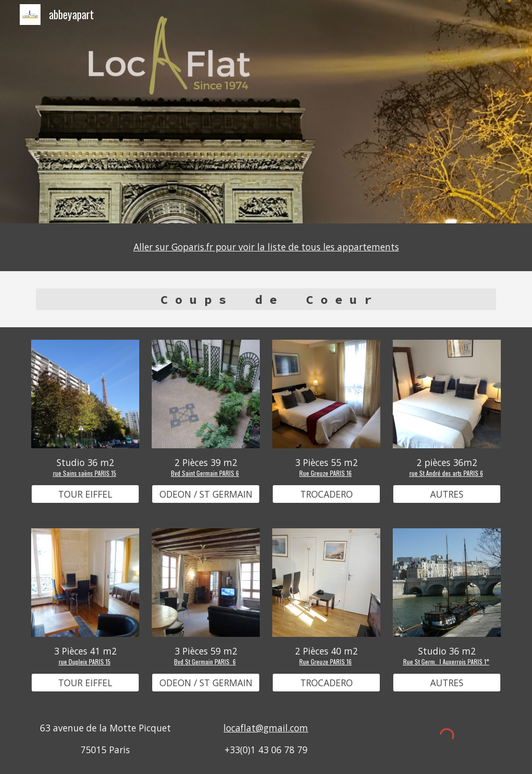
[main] (266, 247)
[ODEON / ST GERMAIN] (206, 494)
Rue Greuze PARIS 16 (325, 473)
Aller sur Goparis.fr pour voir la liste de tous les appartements (266, 247)
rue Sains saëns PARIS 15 (85, 473)
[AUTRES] (447, 494)
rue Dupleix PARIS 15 (85, 662)
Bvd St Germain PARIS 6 (205, 662)
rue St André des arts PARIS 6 (446, 473)
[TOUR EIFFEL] (85, 494)
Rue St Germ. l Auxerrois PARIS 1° (446, 662)
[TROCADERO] (327, 494)
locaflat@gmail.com (266, 728)
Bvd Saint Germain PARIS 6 (205, 473)
